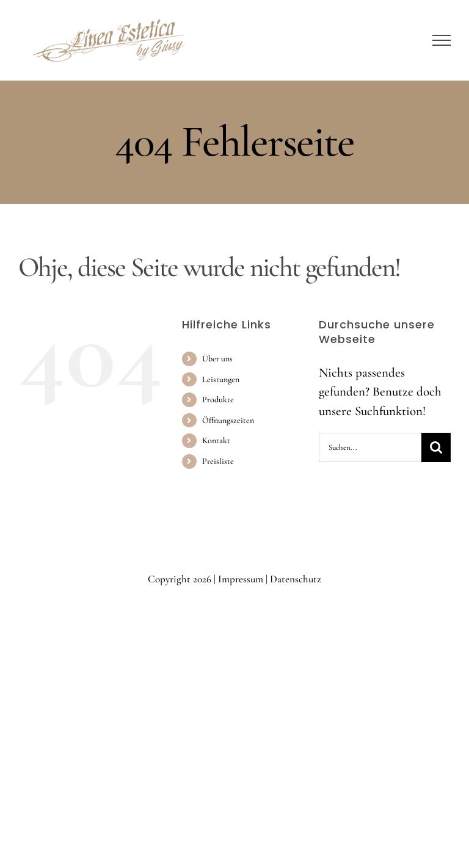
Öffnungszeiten (228, 420)
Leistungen (221, 379)
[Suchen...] (370, 447)
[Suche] (436, 447)
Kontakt (216, 440)
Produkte (218, 400)
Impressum (241, 579)
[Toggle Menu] (442, 40)
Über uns (217, 359)
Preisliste (218, 461)
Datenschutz (296, 579)
